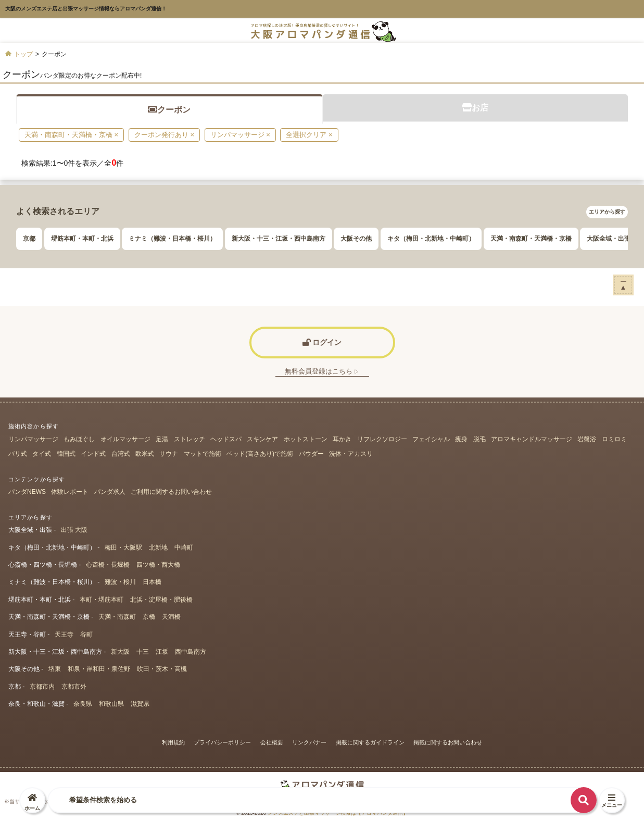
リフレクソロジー (382, 439)
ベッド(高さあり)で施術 (260, 454)
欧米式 (145, 454)
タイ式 (42, 454)
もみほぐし (79, 439)
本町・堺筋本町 (102, 600)
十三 (143, 652)
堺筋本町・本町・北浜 (82, 239)
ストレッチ (190, 439)
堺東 (55, 669)
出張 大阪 (74, 530)
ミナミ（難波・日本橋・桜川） (172, 239)
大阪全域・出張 (609, 239)
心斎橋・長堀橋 (108, 565)
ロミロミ (614, 439)
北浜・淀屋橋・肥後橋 (161, 600)
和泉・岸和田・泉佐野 (99, 669)
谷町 (86, 635)
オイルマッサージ (125, 439)
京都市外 (74, 687)
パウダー (311, 454)
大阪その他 (356, 239)
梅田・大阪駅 (123, 548)
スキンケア (262, 439)
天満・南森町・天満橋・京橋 (531, 239)
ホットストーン (306, 439)
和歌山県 (111, 704)
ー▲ (623, 284)
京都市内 (42, 687)
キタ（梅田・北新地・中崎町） (431, 239)
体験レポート (70, 492)
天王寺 (64, 635)
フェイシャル (431, 439)
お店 (475, 108)
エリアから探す (607, 212)
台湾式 (121, 454)
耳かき (342, 439)
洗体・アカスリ (351, 454)
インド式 (93, 454)
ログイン (322, 342)
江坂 (162, 652)
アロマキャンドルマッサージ (532, 439)
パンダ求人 (110, 492)
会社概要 (272, 742)
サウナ (169, 454)
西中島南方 (191, 652)
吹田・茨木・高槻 (162, 669)
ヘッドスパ (226, 439)
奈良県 (83, 704)
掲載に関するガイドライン (370, 742)
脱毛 (479, 439)
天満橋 (171, 617)
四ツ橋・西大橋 (158, 565)
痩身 (461, 439)
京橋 (149, 617)
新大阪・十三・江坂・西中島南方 (279, 239)
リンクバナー (309, 742)
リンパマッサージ (33, 439)
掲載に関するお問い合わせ (448, 742)
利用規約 (173, 742)
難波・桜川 (120, 582)
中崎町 (184, 548)
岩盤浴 (587, 439)
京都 (29, 239)
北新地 (158, 548)
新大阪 (120, 652)
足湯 (162, 439)
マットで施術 (203, 454)
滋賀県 (140, 704)
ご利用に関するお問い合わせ (171, 492)
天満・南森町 (117, 617)
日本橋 (152, 582)
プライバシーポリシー (222, 742)
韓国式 (66, 454)
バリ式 (18, 454)
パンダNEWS (27, 492)
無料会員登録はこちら (322, 371)
